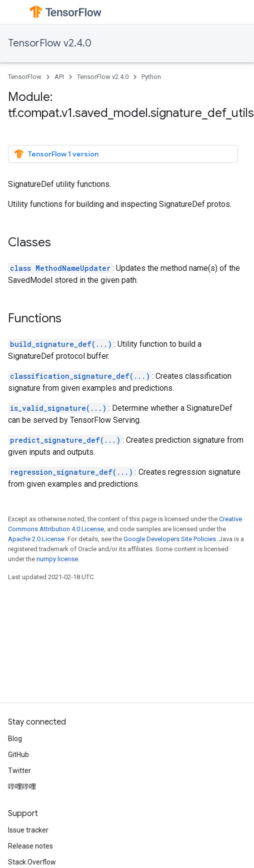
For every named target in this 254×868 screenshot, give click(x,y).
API (59, 77)
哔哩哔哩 (22, 787)
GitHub (18, 755)
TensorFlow (25, 77)
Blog (15, 739)
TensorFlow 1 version (56, 154)
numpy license (57, 559)
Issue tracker (28, 830)
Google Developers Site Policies (170, 539)
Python (151, 77)
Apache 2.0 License (36, 539)
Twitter (19, 771)
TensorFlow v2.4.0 (50, 43)
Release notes (30, 846)
